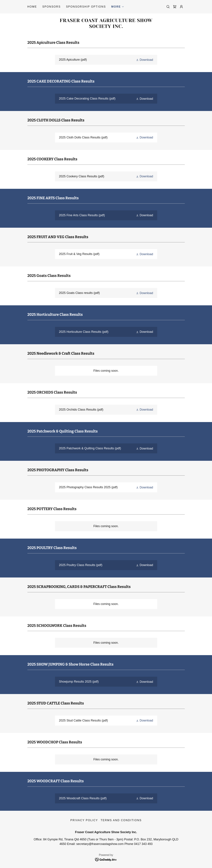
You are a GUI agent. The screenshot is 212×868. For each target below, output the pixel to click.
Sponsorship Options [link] (86, 7)
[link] (175, 7)
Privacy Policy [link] (84, 820)
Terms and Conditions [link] (121, 820)
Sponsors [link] (52, 7)
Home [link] (32, 7)
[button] (118, 7)
